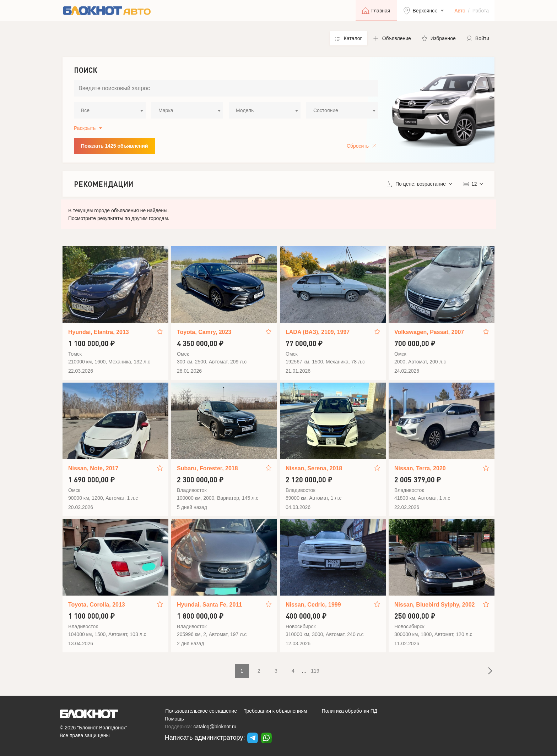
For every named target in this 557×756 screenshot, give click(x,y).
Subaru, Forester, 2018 (207, 468)
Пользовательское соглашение (201, 711)
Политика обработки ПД (350, 711)
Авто (460, 11)
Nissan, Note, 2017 (93, 468)
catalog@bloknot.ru (215, 727)
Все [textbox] (85, 110)
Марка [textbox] (166, 110)
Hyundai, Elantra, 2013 (99, 332)
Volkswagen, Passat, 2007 (429, 332)
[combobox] (110, 110)
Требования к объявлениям (275, 711)
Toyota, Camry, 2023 (204, 332)
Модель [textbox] (245, 110)
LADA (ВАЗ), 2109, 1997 (318, 332)
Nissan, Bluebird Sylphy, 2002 (434, 605)
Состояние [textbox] (326, 110)
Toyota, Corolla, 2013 (97, 605)
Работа (481, 11)
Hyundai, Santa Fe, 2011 (209, 605)
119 (315, 671)
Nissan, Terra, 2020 (420, 468)
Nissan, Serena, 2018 (314, 468)
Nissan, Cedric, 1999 (313, 605)
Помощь (174, 719)
